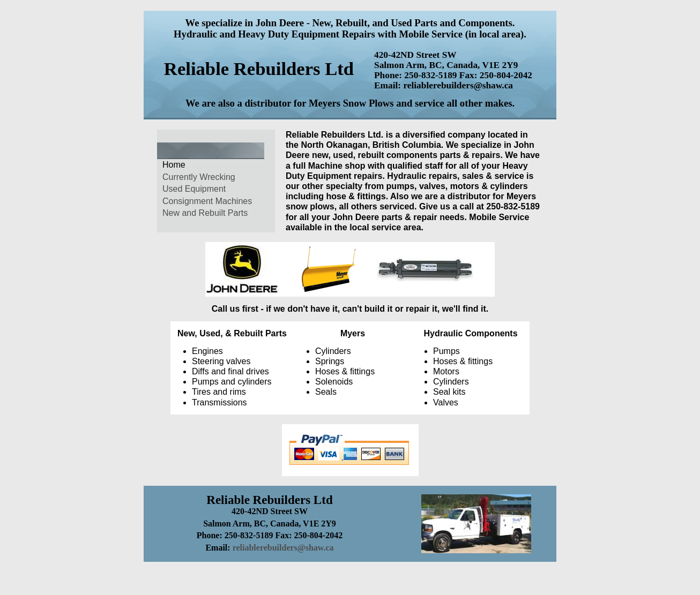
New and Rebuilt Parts (205, 213)
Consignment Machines (207, 201)
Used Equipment (194, 189)
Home (174, 165)
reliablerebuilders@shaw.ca (283, 548)
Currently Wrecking (199, 177)
